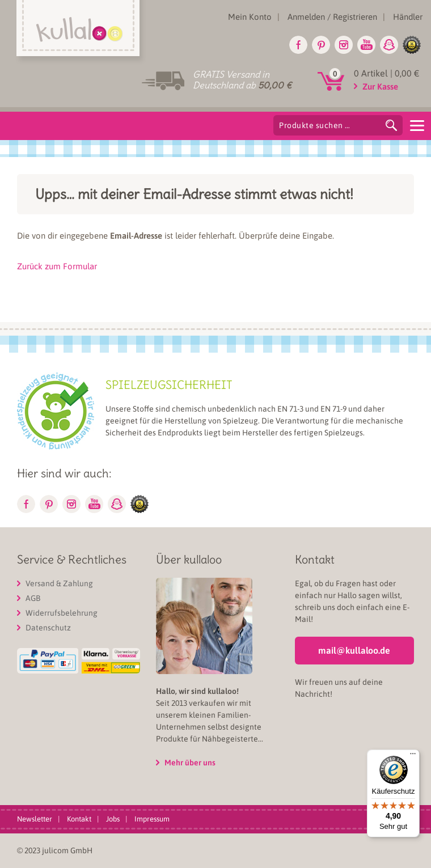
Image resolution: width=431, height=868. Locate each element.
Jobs (113, 819)
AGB (33, 598)
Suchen (391, 125)
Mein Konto (250, 17)
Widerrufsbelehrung (62, 613)
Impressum (152, 819)
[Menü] (413, 756)
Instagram (344, 45)
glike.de (412, 45)
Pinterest (321, 45)
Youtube (366, 45)
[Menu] (417, 125)
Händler (408, 17)
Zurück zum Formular (57, 266)
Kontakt (79, 819)
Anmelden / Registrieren (332, 17)
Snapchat (389, 45)
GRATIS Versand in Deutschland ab (242, 80)
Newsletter (35, 819)
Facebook (298, 45)
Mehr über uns (190, 763)
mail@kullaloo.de (354, 650)
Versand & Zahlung (59, 583)
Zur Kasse (380, 86)
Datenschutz (48, 628)
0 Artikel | (386, 73)
